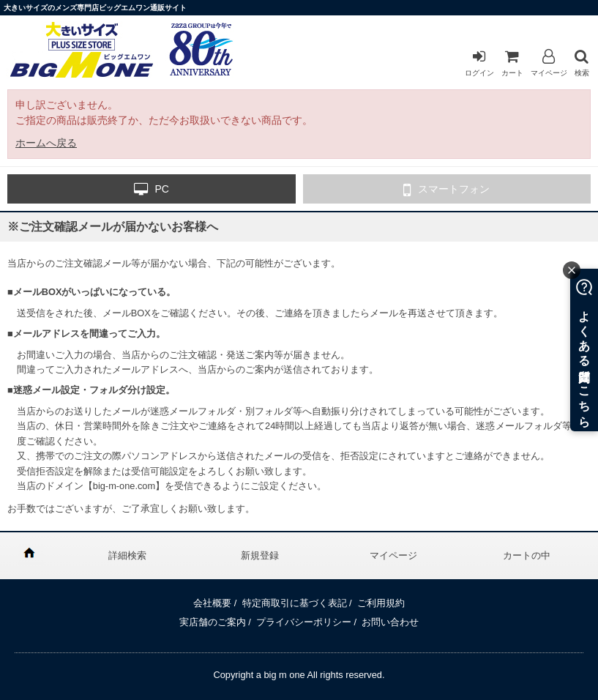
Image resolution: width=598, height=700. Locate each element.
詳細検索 (127, 555)
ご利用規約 (381, 603)
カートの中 (527, 555)
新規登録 (260, 555)
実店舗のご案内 (213, 622)
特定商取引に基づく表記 (295, 603)
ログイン (479, 63)
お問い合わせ (390, 622)
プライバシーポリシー (304, 622)
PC (152, 190)
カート (512, 63)
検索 (582, 63)
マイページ (549, 63)
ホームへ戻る (46, 143)
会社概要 (212, 603)
